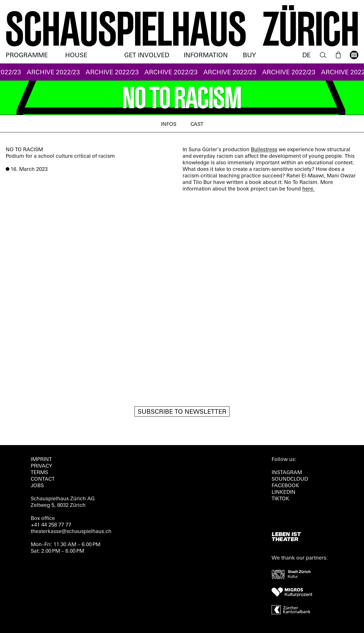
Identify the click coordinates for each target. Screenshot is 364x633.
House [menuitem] (76, 56)
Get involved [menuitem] (147, 56)
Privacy (41, 466)
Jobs (37, 486)
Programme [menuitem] (27, 56)
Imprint (41, 460)
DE (306, 56)
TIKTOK (280, 499)
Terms (39, 473)
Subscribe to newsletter (182, 412)
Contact (43, 479)
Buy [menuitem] (249, 56)
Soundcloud (290, 479)
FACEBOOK (285, 486)
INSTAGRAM (287, 473)
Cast (197, 125)
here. (308, 189)
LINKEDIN (284, 492)
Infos (169, 125)
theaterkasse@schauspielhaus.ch (71, 532)
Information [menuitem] (206, 56)
